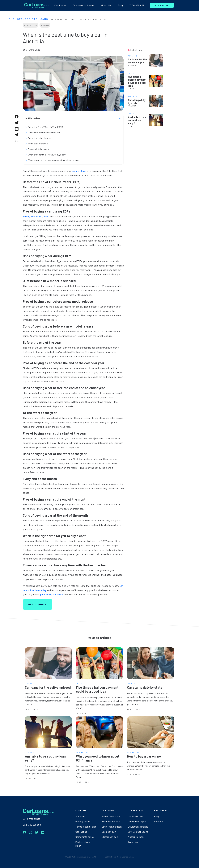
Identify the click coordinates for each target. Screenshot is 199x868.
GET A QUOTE (162, 5)
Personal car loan (111, 816)
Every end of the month (38, 149)
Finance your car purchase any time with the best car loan (53, 160)
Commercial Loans (83, 5)
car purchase (79, 171)
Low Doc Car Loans (138, 832)
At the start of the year (38, 144)
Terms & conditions (86, 827)
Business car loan (111, 821)
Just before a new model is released (44, 132)
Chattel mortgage (137, 821)
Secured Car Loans (33, 19)
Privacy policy (83, 821)
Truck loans (134, 842)
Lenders (158, 821)
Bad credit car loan (112, 827)
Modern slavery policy (83, 844)
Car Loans (60, 5)
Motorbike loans (136, 837)
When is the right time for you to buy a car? (47, 155)
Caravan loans (135, 816)
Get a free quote (31, 819)
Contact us (81, 832)
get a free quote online (51, 594)
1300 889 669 (137, 5)
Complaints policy (85, 837)
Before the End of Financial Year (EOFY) (45, 127)
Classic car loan (110, 837)
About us (80, 816)
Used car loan (109, 832)
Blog (120, 5)
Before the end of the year (39, 138)
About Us (106, 5)
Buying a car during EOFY (36, 216)
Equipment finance (138, 827)
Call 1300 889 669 (32, 825)
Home (11, 19)
